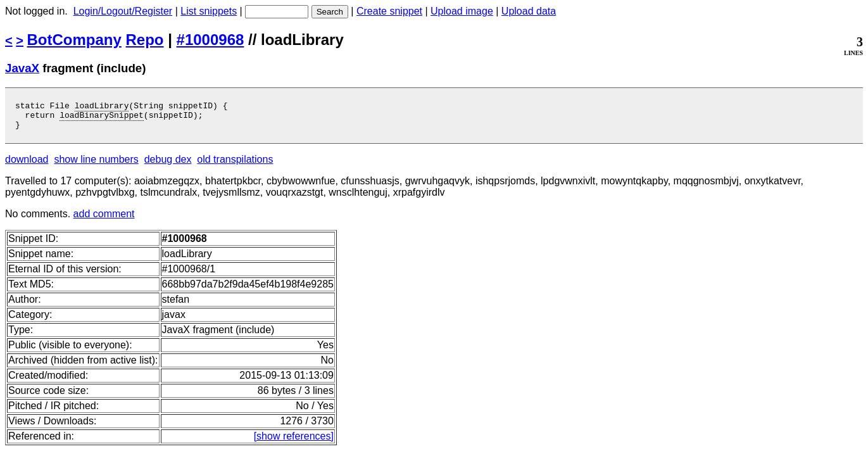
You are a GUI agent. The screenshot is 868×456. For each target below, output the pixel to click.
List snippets (209, 11)
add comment (104, 219)
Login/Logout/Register (123, 11)
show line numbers (96, 165)
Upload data (529, 11)
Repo (145, 40)
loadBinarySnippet (102, 118)
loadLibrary (102, 107)
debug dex (168, 165)
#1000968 (211, 40)
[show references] (294, 442)
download (27, 165)
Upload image (462, 11)
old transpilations (235, 165)
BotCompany (74, 40)
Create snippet (389, 11)
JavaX (22, 68)
